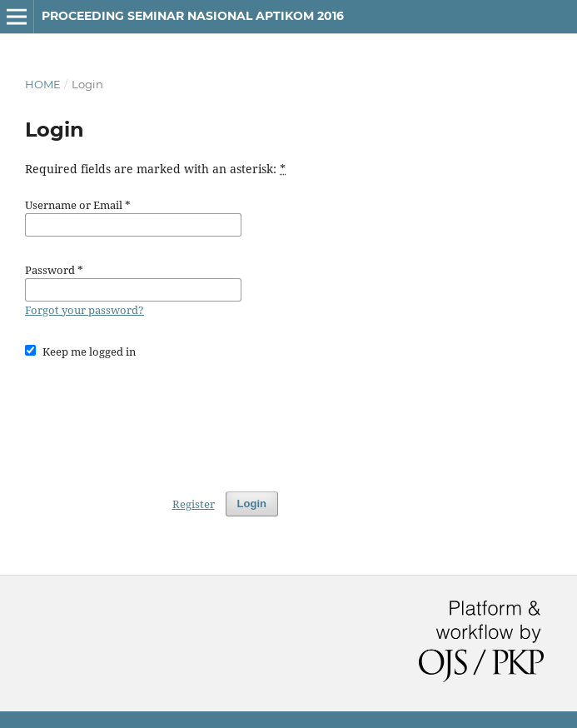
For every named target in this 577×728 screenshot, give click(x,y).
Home (43, 84)
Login (252, 504)
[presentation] (152, 417)
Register (194, 504)
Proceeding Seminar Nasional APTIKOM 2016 (193, 16)
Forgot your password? (85, 310)
